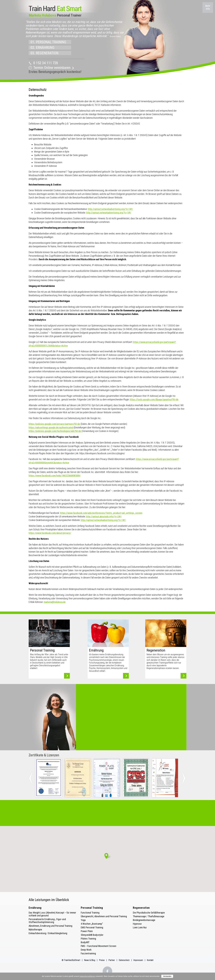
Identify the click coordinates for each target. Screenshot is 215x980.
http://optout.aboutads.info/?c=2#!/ (104, 517)
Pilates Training (88, 939)
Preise (102, 960)
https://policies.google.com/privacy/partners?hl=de (54, 424)
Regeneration (141, 908)
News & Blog (90, 960)
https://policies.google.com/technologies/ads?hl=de (55, 431)
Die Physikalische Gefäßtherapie (149, 913)
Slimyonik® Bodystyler (92, 935)
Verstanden (167, 976)
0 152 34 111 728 (46, 63)
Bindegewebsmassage (144, 920)
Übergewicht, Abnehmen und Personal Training (104, 916)
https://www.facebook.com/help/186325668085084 (54, 476)
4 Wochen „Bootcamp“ (92, 924)
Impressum (138, 960)
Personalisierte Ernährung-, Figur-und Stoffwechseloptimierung (47, 921)
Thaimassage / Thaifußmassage (149, 916)
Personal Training (92, 908)
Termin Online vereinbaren (52, 68)
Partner (112, 960)
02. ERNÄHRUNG (43, 48)
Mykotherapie (35, 930)
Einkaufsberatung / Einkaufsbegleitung (48, 933)
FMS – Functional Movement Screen (99, 946)
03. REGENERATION (44, 53)
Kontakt (150, 960)
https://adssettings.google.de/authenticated (51, 427)
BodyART (85, 942)
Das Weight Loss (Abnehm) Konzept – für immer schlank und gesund (52, 914)
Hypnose (137, 924)
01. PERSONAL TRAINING (48, 42)
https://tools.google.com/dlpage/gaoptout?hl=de (154, 399)
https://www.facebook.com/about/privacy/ (50, 533)
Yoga (83, 920)
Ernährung (35, 908)
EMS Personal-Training (92, 927)
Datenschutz (124, 960)
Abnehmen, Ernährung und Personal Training (50, 926)
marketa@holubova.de (55, 602)
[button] (107, 856)
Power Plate (87, 931)
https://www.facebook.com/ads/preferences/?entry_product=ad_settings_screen (101, 513)
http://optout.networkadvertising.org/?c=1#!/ (110, 209)
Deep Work (86, 950)
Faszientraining (88, 953)
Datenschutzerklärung (87, 976)
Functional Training (90, 913)
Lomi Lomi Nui (140, 927)
